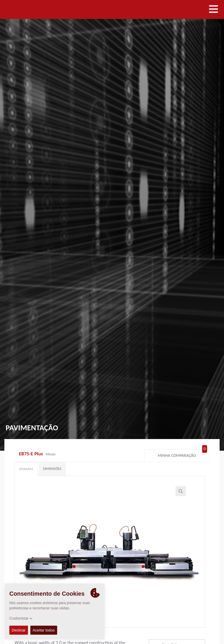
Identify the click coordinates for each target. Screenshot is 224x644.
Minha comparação (182, 454)
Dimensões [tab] (52, 469)
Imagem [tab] (26, 469)
